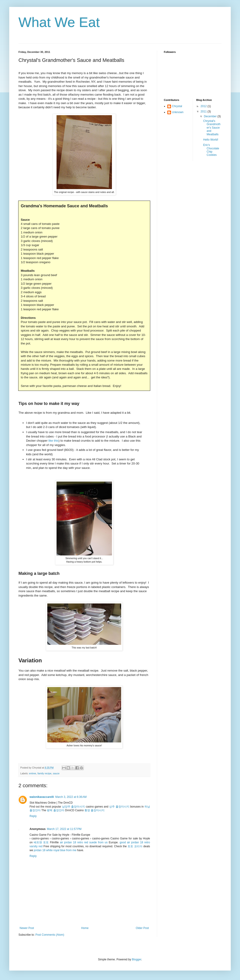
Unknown (178, 112)
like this (54, 441)
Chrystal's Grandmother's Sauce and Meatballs (212, 128)
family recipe (44, 773)
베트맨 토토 (41, 842)
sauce (56, 773)
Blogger (136, 959)
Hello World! (211, 140)
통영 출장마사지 (94, 810)
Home (85, 928)
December (211, 116)
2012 (204, 106)
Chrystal (177, 106)
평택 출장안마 (55, 810)
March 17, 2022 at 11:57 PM (64, 829)
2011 (204, 112)
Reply (33, 816)
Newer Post (27, 928)
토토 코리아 (135, 846)
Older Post (142, 928)
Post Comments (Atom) (50, 935)
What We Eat (59, 22)
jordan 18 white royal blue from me (55, 850)
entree (33, 773)
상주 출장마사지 (119, 807)
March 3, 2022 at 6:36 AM (71, 797)
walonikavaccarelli (42, 797)
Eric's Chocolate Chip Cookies (211, 150)
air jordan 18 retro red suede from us (84, 842)
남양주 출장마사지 (74, 807)
